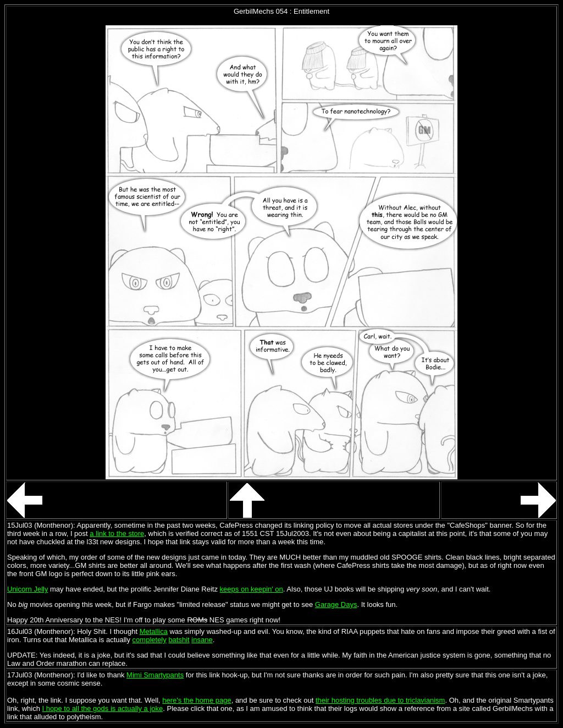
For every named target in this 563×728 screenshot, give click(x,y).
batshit (179, 640)
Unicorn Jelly (27, 589)
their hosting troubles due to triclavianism (380, 700)
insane (202, 640)
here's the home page (197, 700)
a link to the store (117, 533)
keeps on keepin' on (252, 589)
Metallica (154, 631)
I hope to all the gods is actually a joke (103, 708)
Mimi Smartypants (155, 675)
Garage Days (336, 604)
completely (150, 640)
